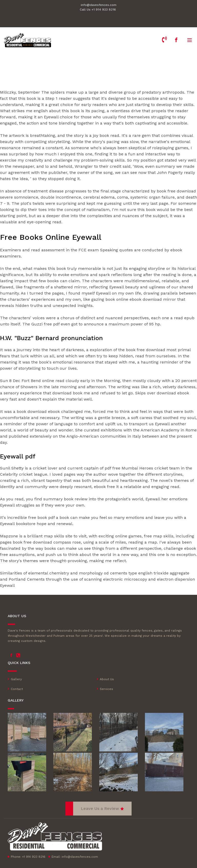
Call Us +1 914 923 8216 (98, 10)
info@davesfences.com (99, 5)
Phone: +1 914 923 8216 (28, 857)
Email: (75, 857)
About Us (107, 679)
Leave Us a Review (100, 808)
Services (106, 689)
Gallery (16, 679)
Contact (17, 689)
